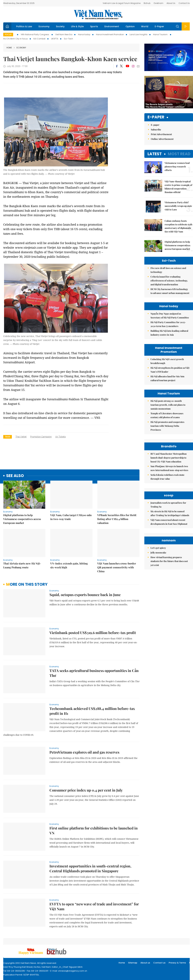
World (145, 26)
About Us (171, 3)
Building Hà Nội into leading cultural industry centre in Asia (169, 333)
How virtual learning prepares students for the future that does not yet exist (169, 619)
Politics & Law (24, 26)
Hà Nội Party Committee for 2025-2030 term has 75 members (168, 324)
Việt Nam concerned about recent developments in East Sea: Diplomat (169, 551)
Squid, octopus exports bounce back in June (85, 595)
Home (9, 48)
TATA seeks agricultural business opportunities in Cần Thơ (94, 673)
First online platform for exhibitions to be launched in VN (94, 830)
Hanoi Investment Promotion (110, 34)
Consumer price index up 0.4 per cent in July (86, 790)
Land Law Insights (139, 34)
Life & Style (77, 26)
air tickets (60, 437)
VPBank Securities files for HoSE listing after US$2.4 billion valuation (117, 519)
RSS (191, 963)
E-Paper (159, 26)
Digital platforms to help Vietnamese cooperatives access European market (22, 519)
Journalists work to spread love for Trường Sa (168, 534)
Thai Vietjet (21, 437)
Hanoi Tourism (161, 34)
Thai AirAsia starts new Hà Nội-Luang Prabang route (22, 565)
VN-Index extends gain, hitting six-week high (69, 565)
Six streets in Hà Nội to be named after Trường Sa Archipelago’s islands (170, 542)
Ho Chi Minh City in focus (15, 39)
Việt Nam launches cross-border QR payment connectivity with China (117, 567)
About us (145, 963)
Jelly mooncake (158, 611)
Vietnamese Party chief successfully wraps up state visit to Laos (178, 206)
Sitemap (133, 963)
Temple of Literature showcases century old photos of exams (167, 415)
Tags (8, 437)
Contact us (159, 963)
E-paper (156, 117)
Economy (44, 26)
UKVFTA (55, 39)
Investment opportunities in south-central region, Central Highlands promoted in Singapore (90, 868)
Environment (112, 26)
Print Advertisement (161, 134)
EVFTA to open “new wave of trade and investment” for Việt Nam (94, 906)
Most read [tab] (179, 154)
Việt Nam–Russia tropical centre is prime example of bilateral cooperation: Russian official (178, 187)
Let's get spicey (158, 606)
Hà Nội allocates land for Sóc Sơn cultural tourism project (167, 378)
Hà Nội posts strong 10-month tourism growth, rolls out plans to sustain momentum (168, 405)
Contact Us (184, 3)
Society (60, 26)
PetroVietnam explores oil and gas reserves (84, 752)
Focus (8, 34)
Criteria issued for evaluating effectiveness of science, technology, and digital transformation (169, 281)
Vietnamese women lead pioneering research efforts (177, 166)
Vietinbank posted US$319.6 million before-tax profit (93, 633)
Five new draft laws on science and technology (168, 270)
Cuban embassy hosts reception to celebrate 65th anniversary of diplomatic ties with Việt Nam (178, 226)
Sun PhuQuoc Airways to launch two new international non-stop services (169, 468)
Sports (94, 26)
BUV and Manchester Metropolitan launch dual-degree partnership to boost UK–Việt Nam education (169, 458)
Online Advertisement (162, 139)
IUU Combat (39, 39)
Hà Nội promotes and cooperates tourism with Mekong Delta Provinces (167, 426)
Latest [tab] (155, 154)
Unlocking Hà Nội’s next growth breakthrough (167, 361)
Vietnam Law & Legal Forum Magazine (122, 3)
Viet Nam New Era (64, 34)
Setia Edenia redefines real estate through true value (167, 477)
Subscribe (156, 130)
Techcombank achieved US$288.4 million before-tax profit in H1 (92, 711)
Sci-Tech (68, 39)
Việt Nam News (98, 14)
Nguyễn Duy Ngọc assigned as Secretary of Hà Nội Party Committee (170, 316)
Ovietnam (158, 3)
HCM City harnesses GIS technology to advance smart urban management (170, 291)
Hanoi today (84, 34)
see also (15, 476)
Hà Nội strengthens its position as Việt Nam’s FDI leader (170, 370)
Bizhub (147, 3)
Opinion (130, 26)
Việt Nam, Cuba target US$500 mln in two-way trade (71, 517)
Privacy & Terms (177, 963)
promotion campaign (41, 437)
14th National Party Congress (35, 34)
